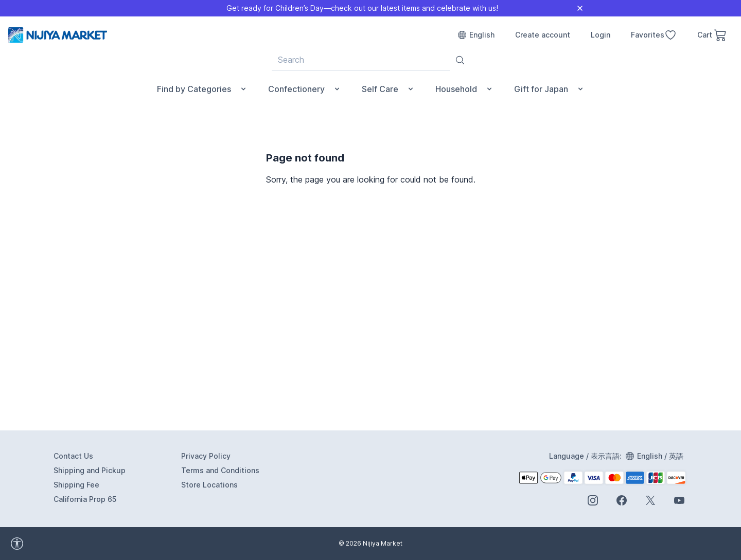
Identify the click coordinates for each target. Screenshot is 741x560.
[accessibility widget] (62, 544)
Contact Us (73, 456)
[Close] (580, 8)
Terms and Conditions (220, 470)
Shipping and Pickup (90, 470)
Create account (543, 35)
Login (601, 35)
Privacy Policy (206, 456)
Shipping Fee (76, 485)
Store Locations (209, 485)
